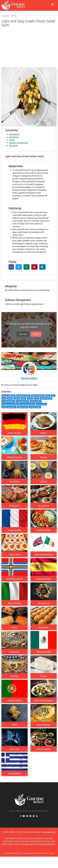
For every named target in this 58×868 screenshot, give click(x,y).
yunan (30, 398)
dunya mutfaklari (9, 396)
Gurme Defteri (29, 378)
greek (10, 398)
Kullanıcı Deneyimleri (18, 143)
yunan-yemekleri (8, 401)
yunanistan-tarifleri (27, 404)
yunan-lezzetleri (22, 401)
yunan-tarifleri (36, 401)
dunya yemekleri (38, 396)
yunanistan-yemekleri (10, 404)
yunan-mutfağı (46, 398)
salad (23, 398)
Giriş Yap (23, 334)
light (48, 396)
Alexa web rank (49, 832)
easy (4, 398)
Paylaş (12, 140)
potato (17, 398)
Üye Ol (36, 334)
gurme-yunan (41, 404)
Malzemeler (14, 134)
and (53, 396)
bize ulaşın (29, 844)
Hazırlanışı (14, 137)
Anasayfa (5, 16)
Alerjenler (13, 146)
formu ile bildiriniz (47, 844)
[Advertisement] (29, 49)
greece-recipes (35, 407)
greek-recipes (23, 407)
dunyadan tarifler (23, 396)
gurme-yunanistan (9, 407)
